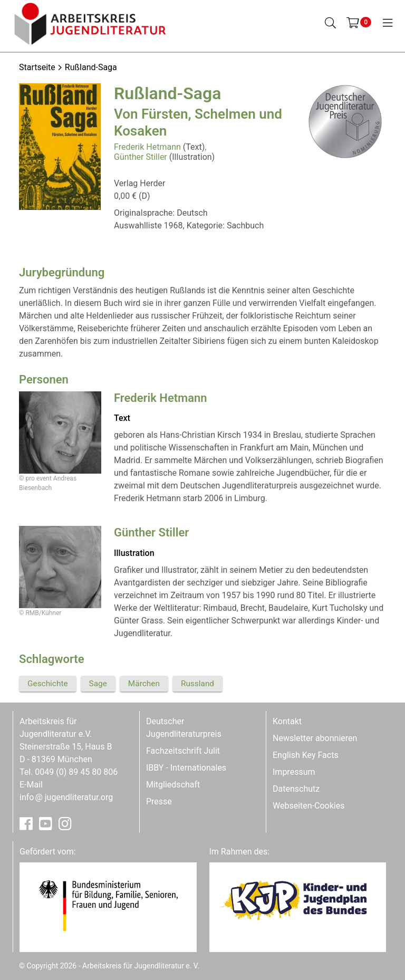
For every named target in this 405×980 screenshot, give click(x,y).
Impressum (294, 772)
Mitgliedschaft (173, 785)
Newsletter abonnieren (315, 738)
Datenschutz (296, 789)
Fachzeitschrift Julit (183, 751)
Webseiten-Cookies (308, 806)
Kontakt (287, 721)
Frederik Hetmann (147, 147)
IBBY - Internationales (186, 768)
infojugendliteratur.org (66, 797)
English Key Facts (306, 755)
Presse (159, 801)
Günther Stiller (141, 157)
